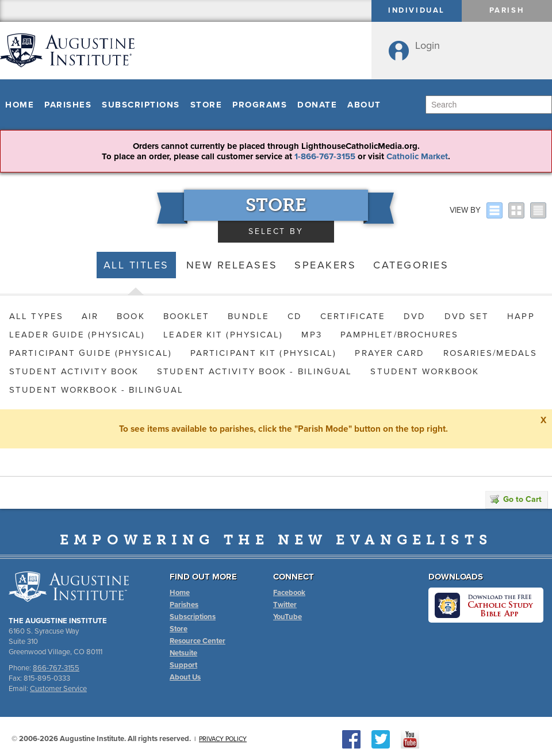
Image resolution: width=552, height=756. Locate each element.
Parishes (68, 105)
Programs (260, 105)
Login (428, 45)
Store (206, 105)
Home (20, 105)
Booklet (187, 316)
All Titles (136, 265)
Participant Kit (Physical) (264, 353)
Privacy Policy (223, 739)
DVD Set (467, 316)
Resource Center (198, 641)
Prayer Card (390, 353)
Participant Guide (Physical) (91, 353)
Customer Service (58, 689)
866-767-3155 (56, 668)
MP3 (311, 335)
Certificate (353, 316)
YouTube (287, 617)
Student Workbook (425, 371)
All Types (36, 316)
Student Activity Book (74, 371)
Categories (411, 265)
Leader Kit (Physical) (223, 335)
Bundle (248, 316)
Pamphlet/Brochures (400, 335)
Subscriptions (141, 105)
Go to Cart (516, 499)
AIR (90, 316)
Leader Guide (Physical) (77, 335)
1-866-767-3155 (325, 156)
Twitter (285, 605)
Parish (507, 10)
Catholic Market (417, 156)
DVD (415, 316)
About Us (185, 677)
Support (183, 665)
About (364, 105)
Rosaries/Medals (490, 353)
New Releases (232, 265)
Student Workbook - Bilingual (96, 390)
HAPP (521, 316)
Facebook (289, 593)
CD (295, 316)
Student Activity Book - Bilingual (254, 371)
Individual (417, 10)
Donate (317, 105)
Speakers (325, 265)
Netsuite (183, 653)
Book (131, 316)
